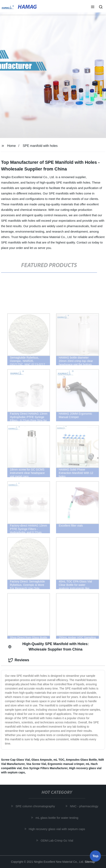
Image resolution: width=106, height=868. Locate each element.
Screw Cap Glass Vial (15, 760)
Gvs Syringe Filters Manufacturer (45, 768)
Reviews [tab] (19, 660)
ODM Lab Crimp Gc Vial (58, 840)
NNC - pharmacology (85, 806)
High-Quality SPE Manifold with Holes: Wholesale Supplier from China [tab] (48, 647)
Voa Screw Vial (36, 764)
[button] (93, 7)
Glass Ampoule (42, 760)
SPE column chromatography (36, 806)
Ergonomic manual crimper (66, 764)
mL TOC (59, 760)
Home (11, 146)
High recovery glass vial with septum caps (57, 829)
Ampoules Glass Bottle (81, 760)
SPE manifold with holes (40, 146)
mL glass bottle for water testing (58, 818)
